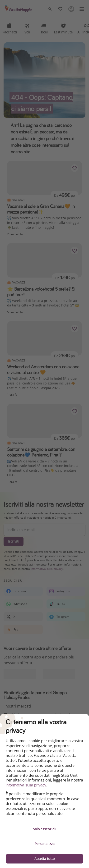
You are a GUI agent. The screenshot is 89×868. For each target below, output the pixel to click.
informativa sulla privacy (26, 785)
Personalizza (45, 844)
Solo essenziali (45, 829)
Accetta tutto (44, 859)
